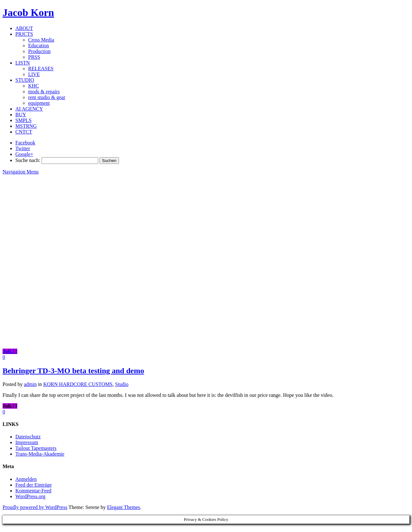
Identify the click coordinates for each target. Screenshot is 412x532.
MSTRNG (26, 126)
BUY (21, 115)
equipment (39, 103)
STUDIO (25, 80)
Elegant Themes (124, 507)
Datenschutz (28, 437)
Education (39, 46)
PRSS (34, 57)
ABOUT (24, 28)
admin (30, 384)
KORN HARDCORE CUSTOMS (78, 384)
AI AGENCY (29, 109)
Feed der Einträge (34, 485)
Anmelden (26, 479)
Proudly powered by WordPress (35, 507)
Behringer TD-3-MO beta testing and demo (73, 371)
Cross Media (41, 40)
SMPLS (24, 120)
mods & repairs (44, 92)
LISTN (23, 63)
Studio (122, 384)
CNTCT (24, 132)
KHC (34, 86)
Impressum (27, 442)
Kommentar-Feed (33, 491)
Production (39, 51)
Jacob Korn (28, 12)
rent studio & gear (47, 97)
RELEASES (41, 69)
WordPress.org (30, 496)
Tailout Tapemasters (36, 448)
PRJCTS (24, 34)
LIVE (34, 74)
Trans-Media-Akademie (40, 454)
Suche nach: (28, 160)
